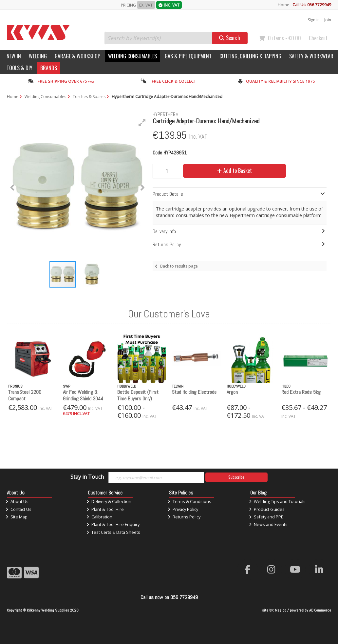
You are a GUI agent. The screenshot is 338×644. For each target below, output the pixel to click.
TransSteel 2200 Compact (25, 395)
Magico (281, 610)
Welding (38, 56)
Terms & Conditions (189, 501)
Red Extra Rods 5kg (301, 392)
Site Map (17, 517)
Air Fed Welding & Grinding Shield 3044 (83, 395)
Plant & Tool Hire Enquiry (113, 524)
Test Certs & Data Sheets (113, 532)
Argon (232, 392)
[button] (142, 123)
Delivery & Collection (109, 501)
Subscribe (236, 477)
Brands (49, 68)
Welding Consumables (132, 56)
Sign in (314, 20)
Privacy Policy (183, 509)
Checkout (318, 38)
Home (283, 5)
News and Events (268, 524)
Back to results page (179, 266)
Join (328, 20)
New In (14, 56)
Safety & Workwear (311, 56)
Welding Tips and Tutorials (277, 501)
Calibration (99, 517)
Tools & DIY (19, 68)
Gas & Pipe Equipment (188, 56)
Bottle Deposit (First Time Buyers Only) (138, 395)
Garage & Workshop (77, 56)
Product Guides (267, 509)
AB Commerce (320, 610)
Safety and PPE (266, 517)
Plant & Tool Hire (105, 509)
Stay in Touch (87, 477)
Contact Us (19, 509)
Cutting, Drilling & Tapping (250, 56)
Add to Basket (235, 171)
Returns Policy (184, 517)
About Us (17, 501)
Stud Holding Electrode (194, 392)
